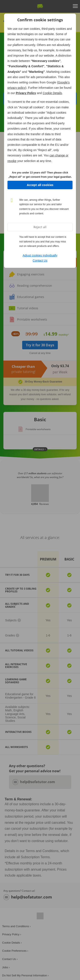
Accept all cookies (40, 185)
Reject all (40, 227)
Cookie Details (52, 93)
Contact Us (40, 261)
